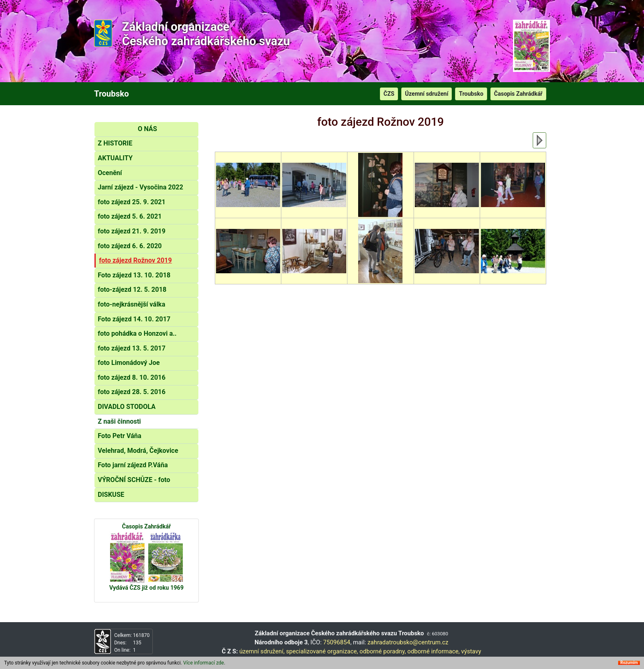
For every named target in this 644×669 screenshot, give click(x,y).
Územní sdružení (427, 94)
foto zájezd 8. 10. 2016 (132, 377)
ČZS (389, 94)
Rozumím (629, 663)
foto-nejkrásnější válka (131, 304)
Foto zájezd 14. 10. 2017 (134, 319)
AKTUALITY (115, 158)
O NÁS (147, 129)
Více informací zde (204, 663)
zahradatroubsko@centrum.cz (408, 642)
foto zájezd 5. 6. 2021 (130, 216)
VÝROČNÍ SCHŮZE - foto (134, 480)
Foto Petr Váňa (120, 436)
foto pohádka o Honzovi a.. (137, 333)
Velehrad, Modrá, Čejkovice (138, 451)
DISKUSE (111, 495)
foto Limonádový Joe (129, 363)
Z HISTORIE (115, 143)
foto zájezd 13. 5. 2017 (132, 348)
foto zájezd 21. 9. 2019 (132, 231)
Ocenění (110, 173)
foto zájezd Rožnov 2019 (135, 260)
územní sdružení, (262, 651)
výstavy (471, 651)
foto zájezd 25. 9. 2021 (132, 202)
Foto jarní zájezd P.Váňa (133, 465)
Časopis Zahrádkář (518, 94)
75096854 (337, 642)
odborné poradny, (383, 651)
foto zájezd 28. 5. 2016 (132, 392)
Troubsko (471, 94)
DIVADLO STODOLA (127, 407)
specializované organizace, (322, 651)
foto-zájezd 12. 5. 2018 (132, 290)
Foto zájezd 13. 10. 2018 (134, 275)
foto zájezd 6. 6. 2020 (130, 246)
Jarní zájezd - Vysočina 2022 (140, 187)
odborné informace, (434, 651)
